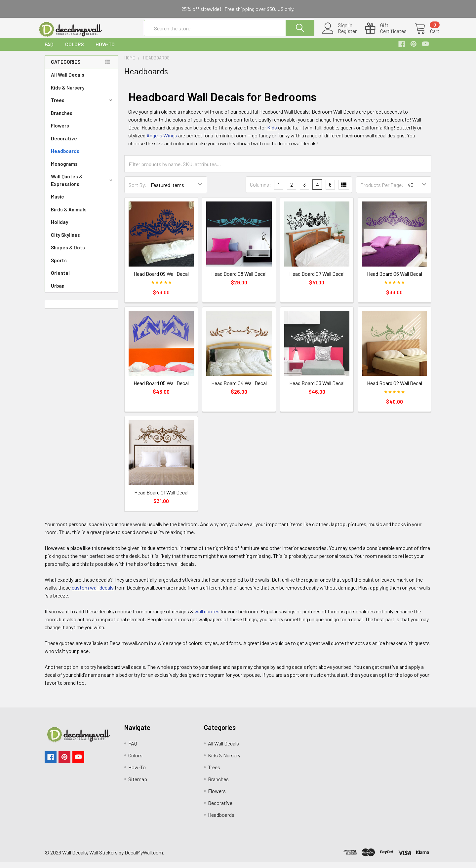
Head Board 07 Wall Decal (317, 280)
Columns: (260, 190)
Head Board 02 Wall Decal (395, 389)
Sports (59, 266)
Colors (74, 50)
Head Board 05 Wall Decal (161, 389)
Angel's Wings (162, 141)
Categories (66, 68)
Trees (83, 106)
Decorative (64, 144)
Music (57, 202)
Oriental (60, 279)
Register (339, 35)
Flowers (60, 131)
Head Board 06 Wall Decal (395, 280)
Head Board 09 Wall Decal (161, 280)
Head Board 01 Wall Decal (161, 498)
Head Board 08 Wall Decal (239, 280)
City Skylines (65, 241)
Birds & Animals (69, 215)
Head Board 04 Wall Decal (239, 389)
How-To (105, 50)
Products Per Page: (382, 191)
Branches (62, 119)
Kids (272, 133)
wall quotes (207, 617)
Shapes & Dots (68, 253)
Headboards (65, 157)
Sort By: (138, 191)
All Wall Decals (68, 81)
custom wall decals (93, 593)
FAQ (49, 50)
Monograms (64, 170)
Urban (58, 292)
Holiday (59, 228)
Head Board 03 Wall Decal (317, 389)
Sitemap (138, 785)
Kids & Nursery (68, 93)
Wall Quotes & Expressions (83, 186)
